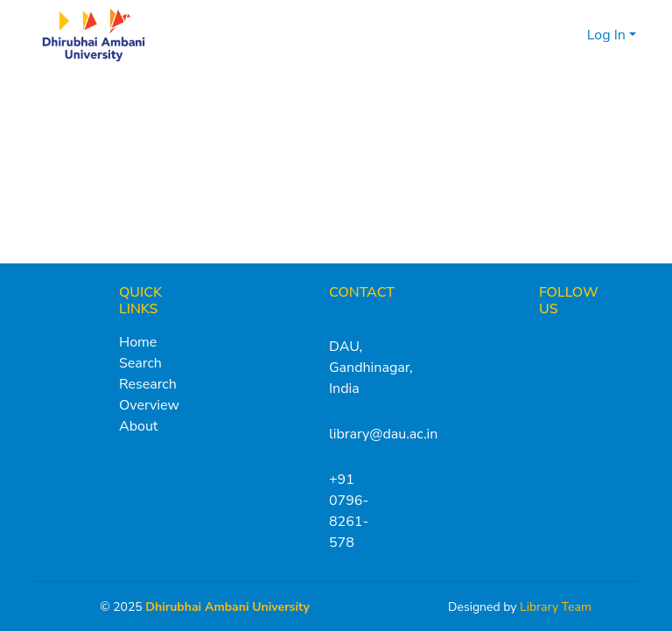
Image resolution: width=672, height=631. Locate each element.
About (138, 426)
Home (138, 342)
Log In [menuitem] (606, 35)
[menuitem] (571, 35)
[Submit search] (546, 35)
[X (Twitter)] (548, 342)
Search (140, 363)
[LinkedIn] (608, 342)
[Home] (94, 35)
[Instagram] (578, 342)
